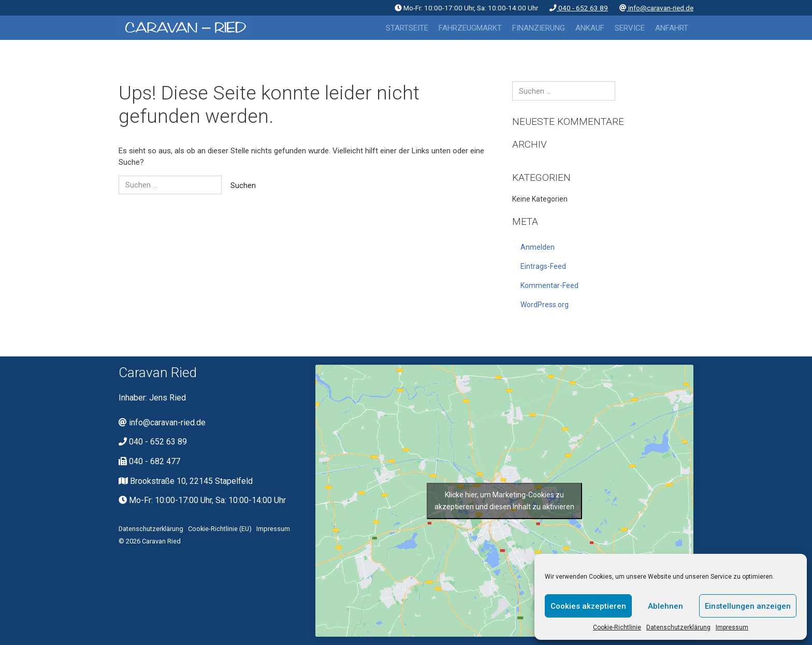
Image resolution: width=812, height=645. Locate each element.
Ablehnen (665, 606)
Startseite (407, 28)
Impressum (732, 627)
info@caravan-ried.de (656, 8)
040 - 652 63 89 (579, 8)
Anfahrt (672, 28)
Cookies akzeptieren (588, 606)
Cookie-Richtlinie (617, 627)
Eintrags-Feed (543, 266)
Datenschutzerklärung (678, 627)
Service (630, 28)
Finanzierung (539, 28)
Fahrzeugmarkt (470, 28)
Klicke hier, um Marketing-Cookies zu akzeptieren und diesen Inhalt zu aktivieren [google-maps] (504, 501)
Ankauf (590, 28)
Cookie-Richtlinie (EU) (220, 529)
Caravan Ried (161, 541)
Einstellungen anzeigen (748, 606)
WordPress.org (545, 305)
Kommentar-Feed (549, 285)
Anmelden (538, 247)
